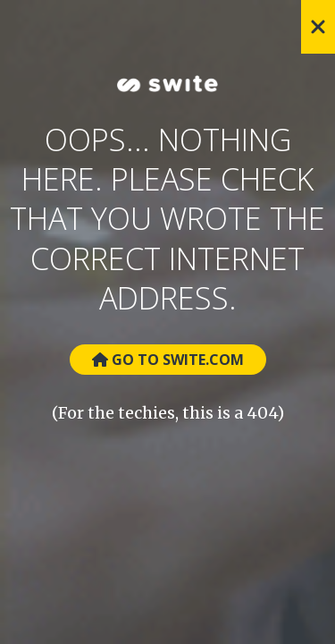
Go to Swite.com (168, 360)
